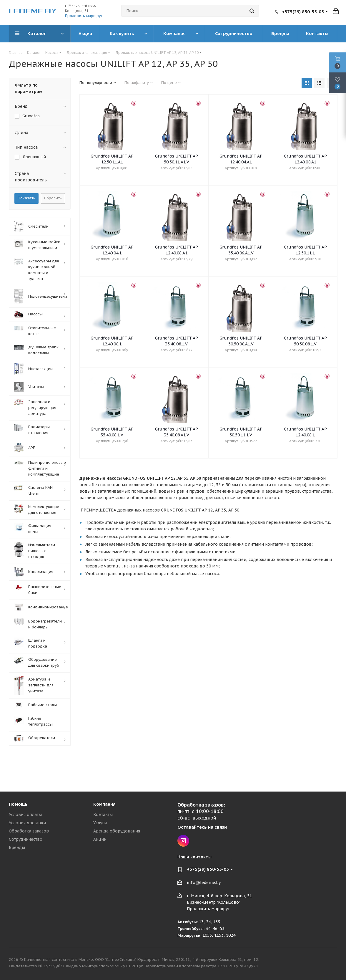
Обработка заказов (29, 831)
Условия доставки (27, 823)
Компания (104, 804)
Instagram (183, 841)
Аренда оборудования (117, 831)
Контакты (103, 815)
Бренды (17, 847)
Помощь (18, 804)
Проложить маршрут (84, 16)
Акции (100, 839)
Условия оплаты (25, 815)
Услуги (100, 823)
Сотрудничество (26, 839)
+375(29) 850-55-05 (303, 12)
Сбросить (53, 198)
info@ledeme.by (204, 883)
